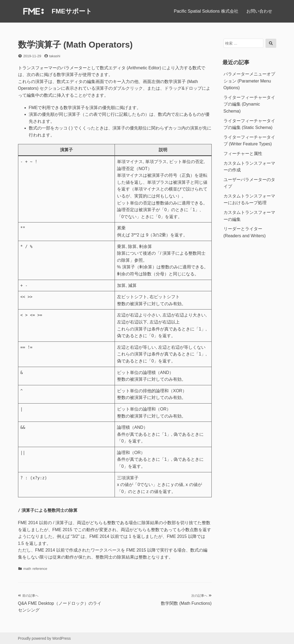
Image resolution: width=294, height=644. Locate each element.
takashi (55, 56)
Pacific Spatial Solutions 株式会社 (206, 11)
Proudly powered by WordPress (45, 638)
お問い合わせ (259, 11)
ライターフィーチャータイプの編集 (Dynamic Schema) (249, 104)
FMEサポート (72, 11)
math (27, 569)
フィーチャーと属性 (243, 154)
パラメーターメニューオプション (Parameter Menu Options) (249, 81)
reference (40, 569)
